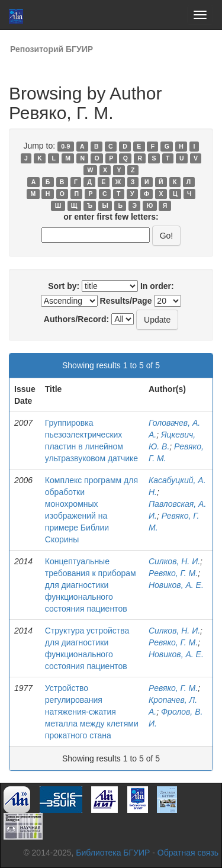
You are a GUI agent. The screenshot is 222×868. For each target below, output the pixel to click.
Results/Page (126, 301)
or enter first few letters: (111, 217)
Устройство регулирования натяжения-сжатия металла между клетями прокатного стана (92, 712)
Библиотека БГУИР (113, 853)
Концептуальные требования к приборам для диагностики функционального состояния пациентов (91, 585)
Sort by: (64, 286)
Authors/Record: (76, 319)
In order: (157, 286)
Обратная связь (188, 853)
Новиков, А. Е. (176, 585)
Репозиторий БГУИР (52, 49)
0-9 (65, 146)
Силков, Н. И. (174, 561)
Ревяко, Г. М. (173, 573)
